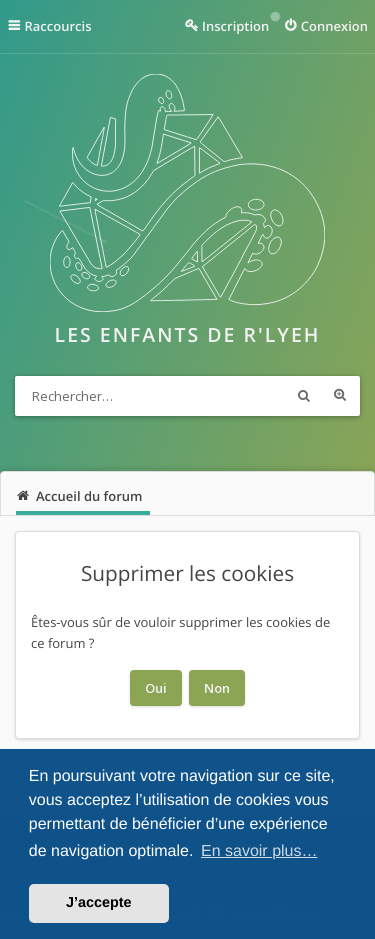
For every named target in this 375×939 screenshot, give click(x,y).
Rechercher (304, 396)
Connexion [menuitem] (334, 26)
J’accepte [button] (99, 903)
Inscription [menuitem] (235, 26)
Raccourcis (58, 26)
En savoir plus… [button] (259, 851)
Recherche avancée (340, 396)
